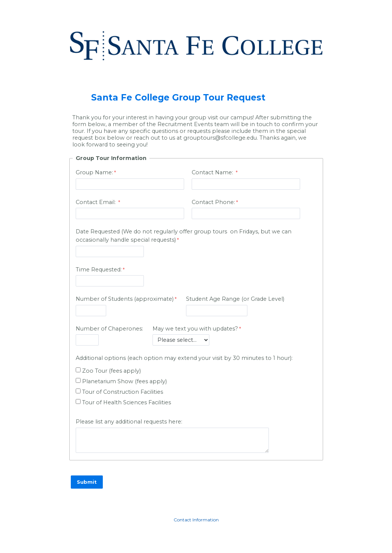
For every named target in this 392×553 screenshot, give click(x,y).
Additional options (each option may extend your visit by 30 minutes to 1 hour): (184, 358)
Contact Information (196, 520)
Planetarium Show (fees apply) (124, 381)
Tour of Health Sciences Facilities (127, 402)
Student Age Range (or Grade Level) (235, 299)
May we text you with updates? (195, 329)
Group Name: (94, 172)
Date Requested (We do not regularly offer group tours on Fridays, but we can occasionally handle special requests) (184, 236)
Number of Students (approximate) (125, 299)
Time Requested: (99, 270)
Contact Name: (213, 172)
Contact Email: (96, 202)
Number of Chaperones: (109, 329)
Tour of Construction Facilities (123, 392)
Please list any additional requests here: (129, 422)
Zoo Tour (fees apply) (111, 371)
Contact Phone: (213, 202)
